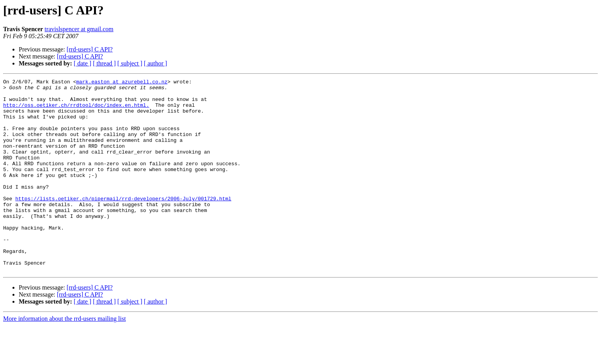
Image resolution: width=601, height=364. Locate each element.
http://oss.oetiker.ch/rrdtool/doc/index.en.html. (76, 111)
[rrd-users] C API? (90, 49)
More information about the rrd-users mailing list (65, 357)
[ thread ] (104, 63)
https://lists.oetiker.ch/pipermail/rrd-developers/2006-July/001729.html (123, 223)
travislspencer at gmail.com (79, 29)
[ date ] (82, 63)
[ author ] (156, 63)
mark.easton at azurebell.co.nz (122, 83)
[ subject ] (130, 63)
